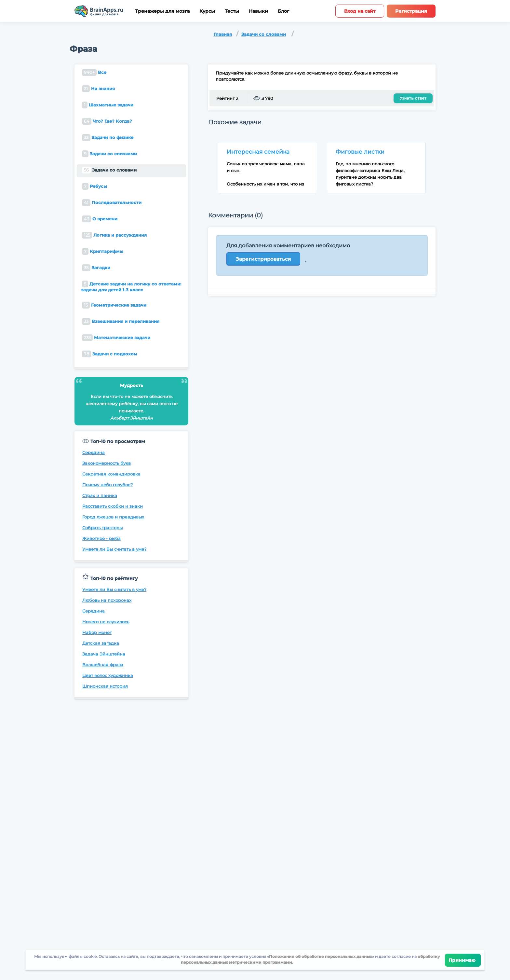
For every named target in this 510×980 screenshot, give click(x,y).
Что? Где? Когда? (107, 121)
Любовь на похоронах (107, 600)
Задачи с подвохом (110, 354)
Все (94, 72)
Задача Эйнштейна (104, 654)
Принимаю (463, 960)
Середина (94, 452)
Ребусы (94, 186)
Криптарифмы (103, 251)
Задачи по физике (108, 138)
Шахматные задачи (108, 105)
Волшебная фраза (103, 665)
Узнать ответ (413, 98)
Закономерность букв (107, 463)
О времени (100, 219)
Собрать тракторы (102, 528)
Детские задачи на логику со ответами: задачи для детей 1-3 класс (131, 286)
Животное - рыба (101, 538)
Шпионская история (105, 686)
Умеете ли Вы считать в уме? (114, 549)
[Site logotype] (99, 11)
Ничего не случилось (106, 622)
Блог (283, 11)
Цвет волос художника (108, 675)
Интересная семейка (258, 152)
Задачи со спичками (109, 154)
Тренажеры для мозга (162, 11)
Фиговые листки (360, 152)
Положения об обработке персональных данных (321, 956)
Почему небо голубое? (107, 485)
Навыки (258, 11)
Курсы (207, 11)
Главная (223, 34)
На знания (98, 89)
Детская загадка (101, 643)
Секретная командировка (111, 474)
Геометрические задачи (114, 305)
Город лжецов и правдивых (113, 517)
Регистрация (411, 11)
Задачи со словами (264, 34)
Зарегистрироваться (263, 259)
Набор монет (97, 632)
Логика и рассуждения (114, 235)
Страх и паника (100, 495)
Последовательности (112, 203)
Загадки (96, 268)
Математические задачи (116, 338)
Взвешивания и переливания (121, 321)
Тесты (232, 11)
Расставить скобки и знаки (113, 506)
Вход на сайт (360, 11)
